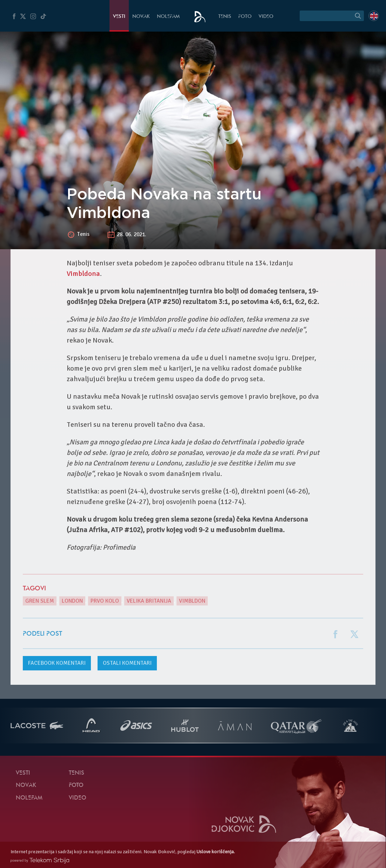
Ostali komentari (127, 663)
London (72, 601)
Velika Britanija (149, 601)
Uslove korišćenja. (216, 852)
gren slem (40, 601)
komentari (57, 663)
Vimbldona (83, 274)
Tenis (225, 17)
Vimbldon (192, 601)
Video (266, 17)
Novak (141, 17)
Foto (245, 17)
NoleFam (168, 17)
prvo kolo (105, 601)
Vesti (119, 17)
